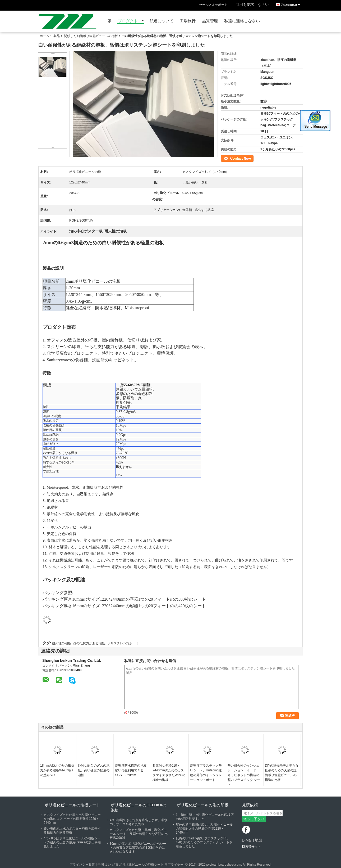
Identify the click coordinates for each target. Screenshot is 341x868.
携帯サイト (251, 847)
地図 (259, 840)
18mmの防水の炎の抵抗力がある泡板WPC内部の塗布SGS (57, 770)
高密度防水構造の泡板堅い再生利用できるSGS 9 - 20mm (131, 770)
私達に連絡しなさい (242, 21)
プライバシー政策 (82, 865)
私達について (162, 21)
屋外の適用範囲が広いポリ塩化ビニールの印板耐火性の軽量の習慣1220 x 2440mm (204, 829)
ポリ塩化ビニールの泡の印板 (203, 805)
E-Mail (247, 840)
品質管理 (210, 21)
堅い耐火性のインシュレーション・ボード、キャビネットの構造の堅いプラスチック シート (244, 775)
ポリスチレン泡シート (123, 643)
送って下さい (254, 819)
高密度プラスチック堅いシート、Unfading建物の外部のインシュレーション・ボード (206, 773)
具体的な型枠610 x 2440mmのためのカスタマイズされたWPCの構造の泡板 (169, 773)
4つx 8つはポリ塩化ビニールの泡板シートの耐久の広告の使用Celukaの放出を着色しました (72, 842)
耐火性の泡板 (62, 643)
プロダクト (128, 21)
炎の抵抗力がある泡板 (89, 643)
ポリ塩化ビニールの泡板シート (72, 805)
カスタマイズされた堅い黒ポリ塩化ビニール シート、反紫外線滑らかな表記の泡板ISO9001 (139, 834)
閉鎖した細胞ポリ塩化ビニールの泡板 (91, 36)
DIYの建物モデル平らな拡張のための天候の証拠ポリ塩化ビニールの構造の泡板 (282, 773)
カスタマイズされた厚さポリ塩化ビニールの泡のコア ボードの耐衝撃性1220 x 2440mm (72, 819)
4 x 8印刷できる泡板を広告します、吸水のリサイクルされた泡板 (139, 822)
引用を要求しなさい (252, 5)
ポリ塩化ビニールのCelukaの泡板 (139, 808)
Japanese (292, 4)
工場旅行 (188, 21)
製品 (57, 36)
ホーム (44, 36)
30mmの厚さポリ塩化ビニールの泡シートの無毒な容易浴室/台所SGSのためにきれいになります (138, 848)
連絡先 (225, 158)
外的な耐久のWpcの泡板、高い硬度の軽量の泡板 (94, 770)
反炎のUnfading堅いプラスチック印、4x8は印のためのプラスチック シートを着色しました (204, 842)
